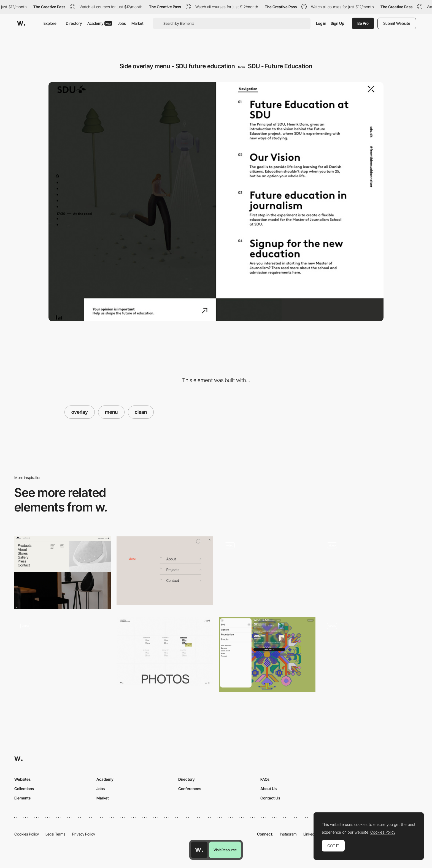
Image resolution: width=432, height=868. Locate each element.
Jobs (122, 23)
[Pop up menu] (267, 655)
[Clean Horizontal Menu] (267, 571)
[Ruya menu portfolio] (369, 571)
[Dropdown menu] (63, 572)
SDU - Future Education (280, 66)
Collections (24, 789)
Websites (22, 779)
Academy (100, 23)
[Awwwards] (21, 23)
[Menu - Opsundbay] (369, 651)
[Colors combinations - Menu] (165, 651)
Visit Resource (225, 850)
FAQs (265, 779)
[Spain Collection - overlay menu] (63, 651)
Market (137, 23)
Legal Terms (56, 834)
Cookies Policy (27, 834)
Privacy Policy (84, 834)
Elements (22, 798)
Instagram (288, 834)
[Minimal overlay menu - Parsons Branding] (165, 571)
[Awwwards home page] (199, 850)
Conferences (190, 789)
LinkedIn (310, 834)
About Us (268, 789)
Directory (74, 23)
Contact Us (270, 798)
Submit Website (397, 23)
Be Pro (363, 23)
